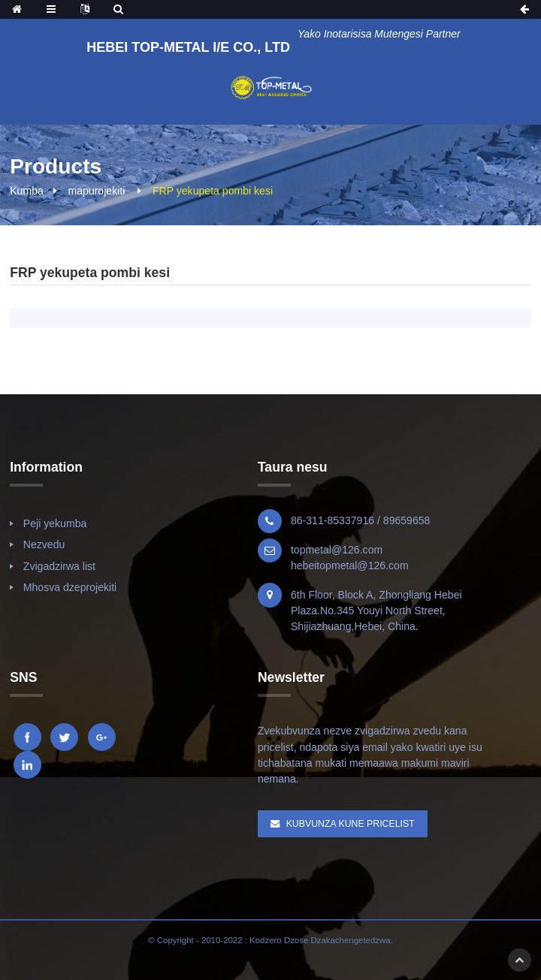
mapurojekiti (96, 191)
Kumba (27, 191)
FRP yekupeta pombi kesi (213, 191)
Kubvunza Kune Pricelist (351, 824)
